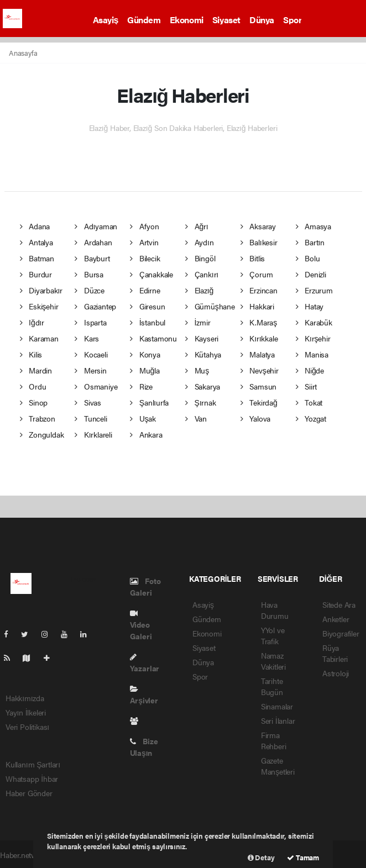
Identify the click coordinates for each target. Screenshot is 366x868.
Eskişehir (39, 306)
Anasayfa (23, 53)
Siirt (307, 386)
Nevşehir (260, 370)
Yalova (255, 418)
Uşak (143, 418)
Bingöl (200, 258)
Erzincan (259, 290)
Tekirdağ (259, 402)
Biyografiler (341, 633)
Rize (141, 386)
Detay (261, 857)
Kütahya (203, 354)
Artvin (144, 242)
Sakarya (203, 386)
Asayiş (106, 20)
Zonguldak (42, 434)
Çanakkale (151, 274)
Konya (145, 354)
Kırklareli (93, 434)
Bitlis (253, 258)
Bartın (310, 242)
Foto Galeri (145, 586)
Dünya (262, 20)
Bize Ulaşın (144, 747)
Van (196, 418)
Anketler (336, 619)
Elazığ (199, 290)
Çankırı (202, 274)
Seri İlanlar (278, 720)
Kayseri (202, 338)
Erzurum (314, 290)
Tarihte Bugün (272, 686)
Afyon (145, 226)
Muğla (145, 370)
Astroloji (336, 673)
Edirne (145, 290)
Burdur (36, 274)
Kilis (31, 354)
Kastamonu (153, 338)
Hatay (310, 306)
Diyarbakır (41, 290)
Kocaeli (91, 354)
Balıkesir (259, 242)
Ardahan (93, 242)
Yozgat (311, 418)
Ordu (33, 386)
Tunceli (91, 418)
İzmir (198, 322)
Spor (292, 20)
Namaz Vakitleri (273, 661)
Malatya (258, 354)
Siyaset (226, 20)
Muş (197, 370)
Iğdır (32, 322)
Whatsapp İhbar (32, 778)
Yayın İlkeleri (26, 712)
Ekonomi (187, 20)
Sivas (88, 402)
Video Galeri (141, 625)
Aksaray (258, 226)
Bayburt (92, 258)
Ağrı (197, 226)
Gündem (144, 20)
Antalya (36, 242)
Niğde (310, 370)
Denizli (311, 274)
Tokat (309, 402)
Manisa (312, 354)
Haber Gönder (29, 793)
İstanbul (148, 322)
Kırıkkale (259, 338)
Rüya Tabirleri (335, 653)
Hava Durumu (275, 610)
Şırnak (201, 402)
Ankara (146, 434)
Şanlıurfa (149, 402)
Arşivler (144, 695)
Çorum (257, 274)
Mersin (90, 370)
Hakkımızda (25, 698)
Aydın (200, 242)
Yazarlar (145, 663)
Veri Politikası (27, 727)
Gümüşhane (210, 306)
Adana (35, 226)
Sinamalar (277, 706)
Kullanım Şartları (33, 764)
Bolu (308, 258)
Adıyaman (96, 226)
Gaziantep (95, 306)
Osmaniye (96, 386)
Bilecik (145, 258)
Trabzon (38, 418)
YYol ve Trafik (273, 635)
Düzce (90, 290)
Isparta (90, 322)
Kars (87, 338)
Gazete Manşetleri (278, 766)
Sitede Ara (339, 604)
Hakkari (257, 306)
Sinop (34, 402)
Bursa (89, 274)
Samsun (258, 386)
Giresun (147, 306)
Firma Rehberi (274, 740)
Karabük (314, 322)
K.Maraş (259, 322)
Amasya (313, 226)
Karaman (39, 338)
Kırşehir (313, 338)
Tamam (303, 857)
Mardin (36, 370)
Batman (37, 258)
